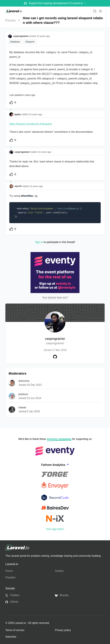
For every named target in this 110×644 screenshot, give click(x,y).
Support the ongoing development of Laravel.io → (55, 3)
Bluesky (62, 595)
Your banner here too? (55, 298)
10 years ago (36, 114)
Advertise (11, 637)
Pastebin (10, 577)
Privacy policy (63, 630)
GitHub (12, 602)
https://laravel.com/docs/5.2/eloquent (31, 124)
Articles (59, 571)
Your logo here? (55, 529)
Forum (10, 20)
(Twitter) (12, 595)
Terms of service (15, 630)
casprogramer (55, 341)
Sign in (39, 242)
